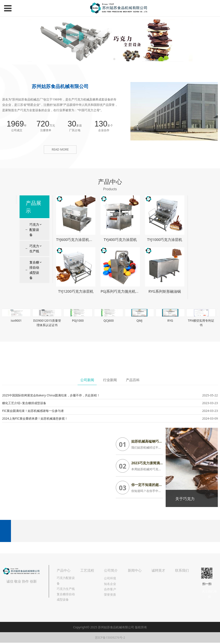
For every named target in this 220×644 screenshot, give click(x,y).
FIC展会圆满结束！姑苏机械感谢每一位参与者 (33, 411)
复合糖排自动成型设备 (34, 270)
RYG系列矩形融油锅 (165, 291)
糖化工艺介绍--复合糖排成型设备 (24, 403)
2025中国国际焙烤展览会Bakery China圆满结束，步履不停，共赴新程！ (51, 395)
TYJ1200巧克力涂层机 (76, 291)
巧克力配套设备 (34, 230)
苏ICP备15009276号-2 (110, 637)
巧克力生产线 (34, 248)
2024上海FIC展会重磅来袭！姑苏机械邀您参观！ (35, 418)
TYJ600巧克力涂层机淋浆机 (78, 240)
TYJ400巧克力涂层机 (120, 240)
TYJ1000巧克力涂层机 (165, 240)
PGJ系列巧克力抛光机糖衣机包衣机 (129, 291)
